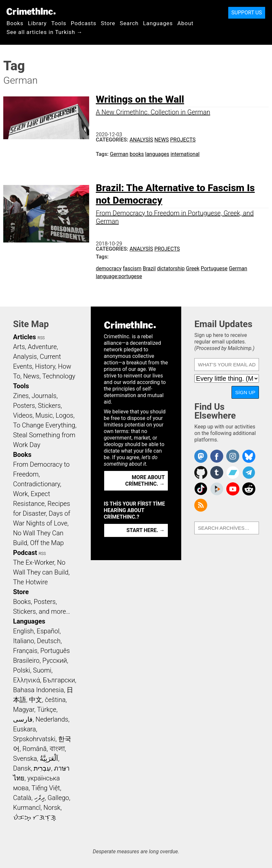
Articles (24, 337)
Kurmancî (27, 808)
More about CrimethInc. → (145, 481)
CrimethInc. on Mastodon (201, 456)
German (119, 154)
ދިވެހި (40, 798)
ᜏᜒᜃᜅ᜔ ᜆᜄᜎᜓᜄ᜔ (35, 817)
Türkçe (47, 709)
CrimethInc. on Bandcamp (233, 473)
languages (157, 154)
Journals (44, 396)
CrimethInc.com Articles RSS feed (201, 505)
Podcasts (84, 23)
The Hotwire (30, 582)
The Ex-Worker (34, 562)
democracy (109, 268)
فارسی (23, 719)
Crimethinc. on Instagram (233, 456)
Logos (64, 415)
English (24, 631)
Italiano (24, 641)
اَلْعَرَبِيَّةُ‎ (49, 759)
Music (44, 415)
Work (20, 494)
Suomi (42, 670)
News (162, 140)
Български (59, 680)
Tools (59, 23)
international (185, 154)
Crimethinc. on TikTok (201, 489)
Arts (19, 347)
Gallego (58, 798)
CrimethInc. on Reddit (249, 489)
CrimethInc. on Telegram (249, 473)
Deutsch (49, 641)
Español (48, 631)
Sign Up (245, 392)
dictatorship (171, 268)
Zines (21, 396)
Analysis (141, 140)
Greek (193, 268)
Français (25, 651)
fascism (132, 268)
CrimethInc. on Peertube (217, 489)
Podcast (25, 553)
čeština (55, 700)
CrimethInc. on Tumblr (217, 473)
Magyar (24, 709)
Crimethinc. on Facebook (217, 456)
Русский (55, 660)
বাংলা (57, 749)
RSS (41, 338)
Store (108, 23)
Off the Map (47, 543)
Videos (23, 415)
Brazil (149, 268)
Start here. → (145, 530)
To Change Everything (44, 425)
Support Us (247, 13)
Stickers (49, 406)
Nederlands (52, 719)
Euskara (24, 729)
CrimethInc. (31, 11)
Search (129, 23)
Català (22, 798)
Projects (183, 140)
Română (35, 749)
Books (15, 23)
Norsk (52, 808)
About (185, 23)
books (137, 154)
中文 (36, 700)
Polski (22, 670)
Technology (59, 376)
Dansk (22, 768)
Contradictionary (37, 484)
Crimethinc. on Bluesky (249, 456)
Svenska (25, 759)
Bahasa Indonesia (39, 690)
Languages (158, 23)
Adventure (42, 347)
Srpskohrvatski (34, 739)
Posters (24, 406)
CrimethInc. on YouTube (233, 489)
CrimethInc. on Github (201, 473)
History (45, 366)
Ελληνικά (26, 680)
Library (37, 23)
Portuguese (214, 268)
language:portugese (119, 276)
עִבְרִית (42, 768)
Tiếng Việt (46, 788)
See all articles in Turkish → (45, 32)
